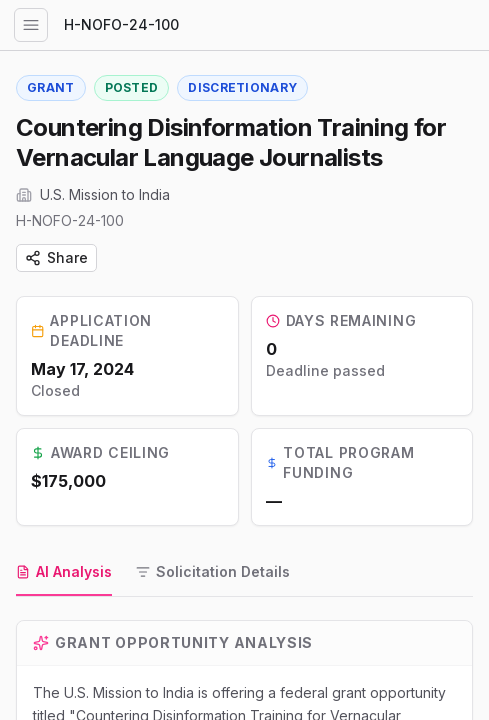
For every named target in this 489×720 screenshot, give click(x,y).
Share (56, 257)
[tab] (64, 573)
